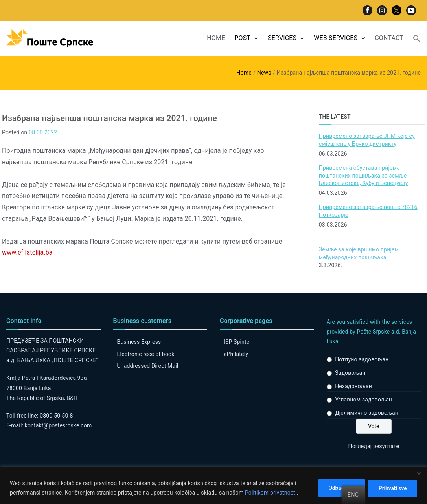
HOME (216, 38)
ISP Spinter (237, 342)
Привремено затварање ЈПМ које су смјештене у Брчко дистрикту (367, 140)
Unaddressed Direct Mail (148, 366)
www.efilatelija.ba (27, 252)
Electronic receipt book (146, 354)
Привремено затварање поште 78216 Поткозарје (368, 211)
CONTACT (389, 38)
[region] (213, 485)
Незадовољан (353, 386)
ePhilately (236, 354)
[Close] (419, 473)
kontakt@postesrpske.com (58, 425)
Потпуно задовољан (362, 359)
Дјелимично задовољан (367, 413)
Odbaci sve (338, 488)
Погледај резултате (374, 446)
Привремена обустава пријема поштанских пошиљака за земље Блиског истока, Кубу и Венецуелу (364, 175)
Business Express (139, 342)
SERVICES (286, 38)
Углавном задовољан (364, 400)
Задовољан (350, 373)
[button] (254, 38)
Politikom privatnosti (271, 493)
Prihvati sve (391, 488)
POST (246, 38)
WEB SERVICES (340, 38)
